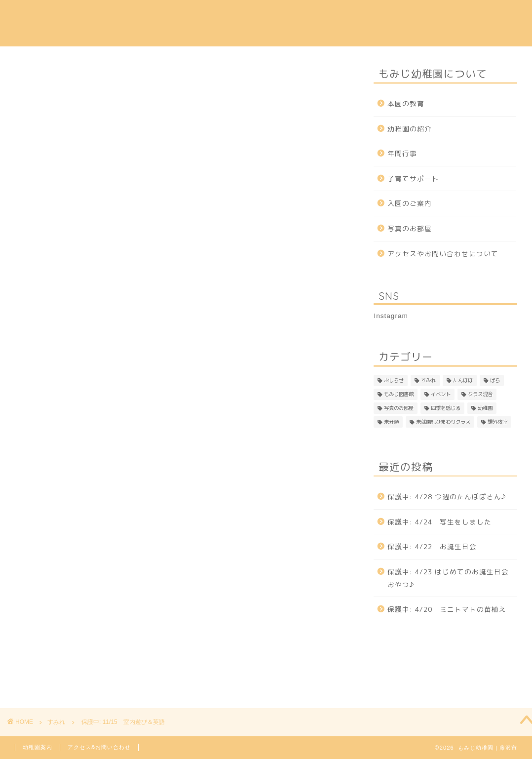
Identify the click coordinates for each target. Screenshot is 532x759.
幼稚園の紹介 (178, 15)
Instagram (496, 15)
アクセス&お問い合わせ (99, 747)
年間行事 (289, 15)
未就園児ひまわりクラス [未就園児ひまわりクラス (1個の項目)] (443, 422)
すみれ (28, 76)
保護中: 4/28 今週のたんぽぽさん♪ (447, 497)
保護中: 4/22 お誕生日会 (432, 546)
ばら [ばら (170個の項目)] (495, 380)
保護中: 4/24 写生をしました (439, 522)
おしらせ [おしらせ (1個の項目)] (394, 380)
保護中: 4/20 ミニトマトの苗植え (447, 609)
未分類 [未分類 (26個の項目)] (391, 422)
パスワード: (82, 389)
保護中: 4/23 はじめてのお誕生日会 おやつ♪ (452, 578)
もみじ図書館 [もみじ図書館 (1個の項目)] (399, 394)
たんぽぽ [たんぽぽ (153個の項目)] (463, 380)
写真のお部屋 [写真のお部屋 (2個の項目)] (399, 408)
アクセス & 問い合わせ (423, 15)
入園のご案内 (237, 15)
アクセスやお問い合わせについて (443, 254)
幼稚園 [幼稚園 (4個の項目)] (485, 408)
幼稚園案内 (38, 747)
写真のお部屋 (410, 228)
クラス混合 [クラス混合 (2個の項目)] (480, 394)
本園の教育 (122, 15)
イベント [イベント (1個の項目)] (441, 394)
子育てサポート (344, 15)
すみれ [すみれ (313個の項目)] (428, 380)
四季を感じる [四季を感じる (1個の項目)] (446, 408)
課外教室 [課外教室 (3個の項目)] (497, 422)
